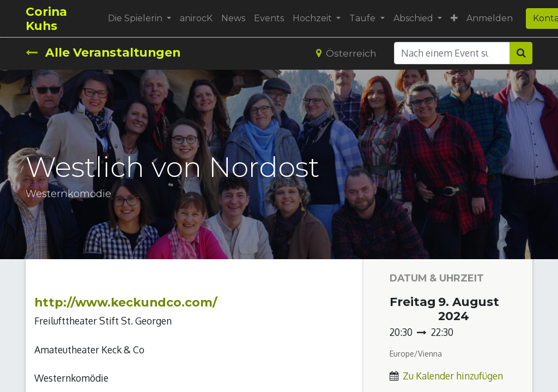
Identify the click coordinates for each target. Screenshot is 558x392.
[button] (454, 19)
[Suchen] (521, 53)
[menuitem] (196, 19)
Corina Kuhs (46, 19)
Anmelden (490, 18)
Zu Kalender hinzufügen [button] (453, 376)
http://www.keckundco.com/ (126, 302)
